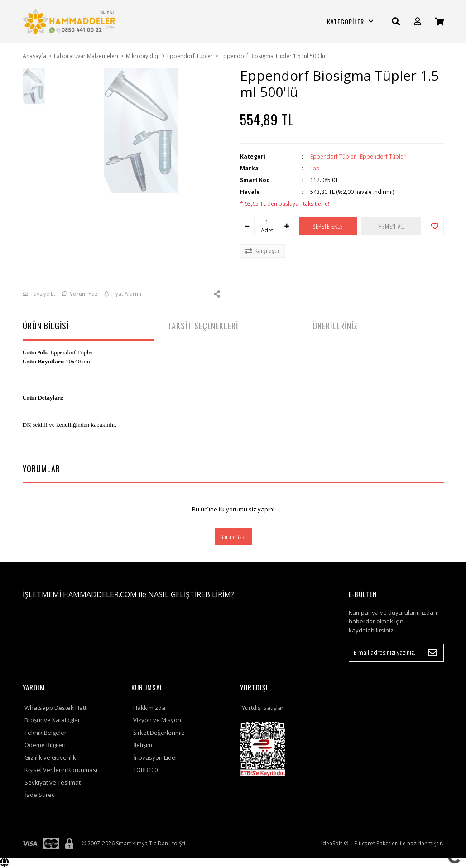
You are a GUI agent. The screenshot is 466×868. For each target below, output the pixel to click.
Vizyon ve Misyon (157, 720)
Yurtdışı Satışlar (263, 708)
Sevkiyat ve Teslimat (53, 782)
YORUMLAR (41, 468)
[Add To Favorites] (435, 226)
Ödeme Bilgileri (45, 745)
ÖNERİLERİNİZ (335, 326)
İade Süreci (40, 795)
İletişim (143, 745)
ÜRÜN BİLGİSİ (46, 326)
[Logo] (70, 22)
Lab (315, 168)
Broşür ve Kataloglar (52, 720)
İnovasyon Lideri (156, 757)
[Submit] (432, 653)
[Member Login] (418, 22)
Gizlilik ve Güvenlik (50, 757)
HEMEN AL (393, 226)
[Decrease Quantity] (247, 226)
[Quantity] (267, 222)
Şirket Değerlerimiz (159, 733)
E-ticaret (365, 843)
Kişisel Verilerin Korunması (61, 770)
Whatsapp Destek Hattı (56, 708)
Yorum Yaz (233, 537)
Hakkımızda (149, 708)
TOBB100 (145, 770)
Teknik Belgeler (46, 733)
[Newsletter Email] (396, 653)
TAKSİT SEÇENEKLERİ (203, 326)
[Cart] (439, 22)
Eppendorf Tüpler (333, 157)
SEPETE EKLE (329, 226)
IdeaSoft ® (335, 843)
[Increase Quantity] (287, 226)
